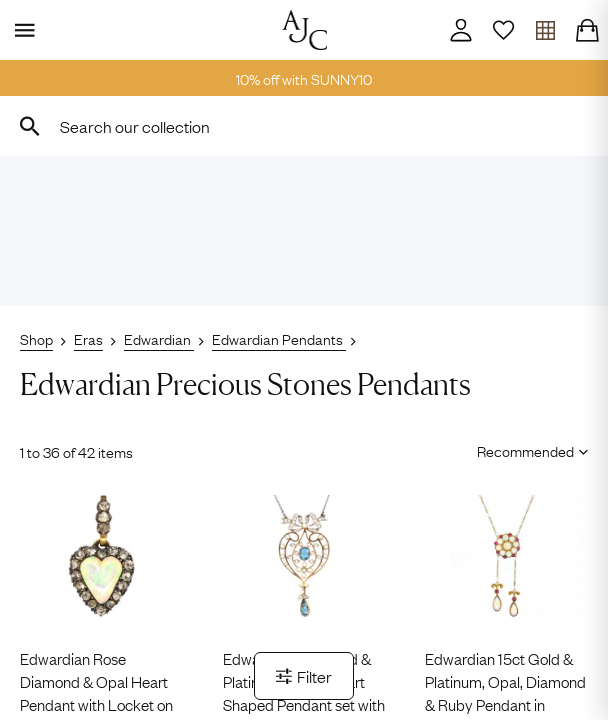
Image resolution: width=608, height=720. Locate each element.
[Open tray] (545, 30)
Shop (36, 338)
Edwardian (159, 338)
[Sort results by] (525, 450)
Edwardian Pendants (279, 338)
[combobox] (304, 126)
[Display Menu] (21, 30)
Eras (88, 338)
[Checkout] (587, 30)
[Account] (461, 30)
